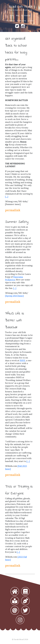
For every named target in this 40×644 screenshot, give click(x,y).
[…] (7, 197)
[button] (15, 592)
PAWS (22, 360)
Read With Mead (20, 7)
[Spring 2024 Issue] (14, 296)
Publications (21, 21)
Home (12, 16)
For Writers (11, 21)
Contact (31, 21)
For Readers (26, 16)
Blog (18, 16)
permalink (13, 210)
